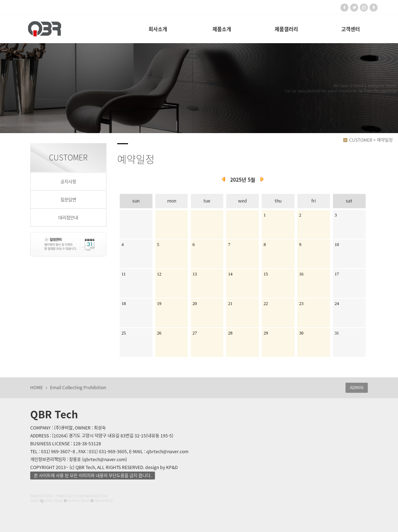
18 (124, 304)
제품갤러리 (286, 29)
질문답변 (68, 200)
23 (301, 304)
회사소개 (158, 29)
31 (337, 333)
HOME (36, 387)
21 (230, 304)
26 (159, 333)
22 (266, 304)
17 (337, 274)
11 (124, 274)
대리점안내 (68, 218)
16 (301, 274)
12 (159, 274)
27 (195, 333)
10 (337, 245)
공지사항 (68, 182)
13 (195, 274)
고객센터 (351, 29)
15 (266, 274)
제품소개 (222, 29)
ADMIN (357, 387)
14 (230, 274)
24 (337, 304)
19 (159, 304)
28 (230, 333)
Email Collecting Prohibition (78, 387)
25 (124, 333)
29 (266, 333)
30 (301, 333)
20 (195, 304)
